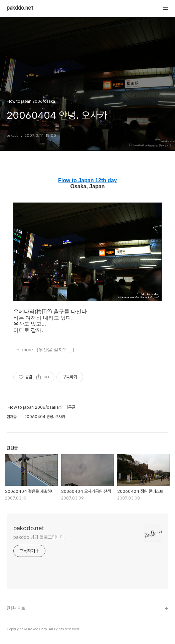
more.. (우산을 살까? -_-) (48, 350)
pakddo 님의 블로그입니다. (39, 537)
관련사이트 (16, 608)
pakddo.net (20, 8)
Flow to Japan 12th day (87, 180)
